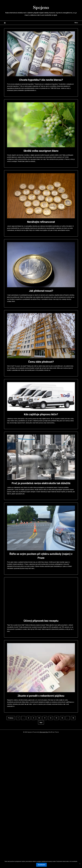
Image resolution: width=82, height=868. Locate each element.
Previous (11, 718)
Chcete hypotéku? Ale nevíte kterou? (41, 80)
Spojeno (41, 7)
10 (39, 718)
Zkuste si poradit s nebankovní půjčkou (41, 696)
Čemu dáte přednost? (41, 362)
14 (62, 718)
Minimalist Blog (44, 732)
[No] (80, 864)
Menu (76, 23)
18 (73, 718)
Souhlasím (41, 865)
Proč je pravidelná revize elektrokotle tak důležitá (41, 483)
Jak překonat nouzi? (41, 291)
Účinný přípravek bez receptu (41, 621)
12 (51, 718)
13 (56, 718)
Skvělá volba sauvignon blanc (41, 151)
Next (41, 723)
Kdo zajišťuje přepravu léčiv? (41, 414)
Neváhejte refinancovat (41, 222)
